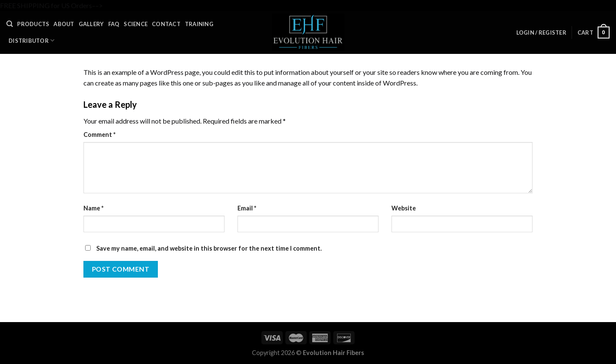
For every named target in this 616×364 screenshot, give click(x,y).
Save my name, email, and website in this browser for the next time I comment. (209, 248)
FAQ (114, 24)
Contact (166, 24)
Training (199, 24)
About (64, 24)
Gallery (91, 24)
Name (93, 208)
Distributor (31, 40)
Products (33, 24)
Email (247, 208)
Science (136, 24)
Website (404, 208)
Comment (99, 135)
